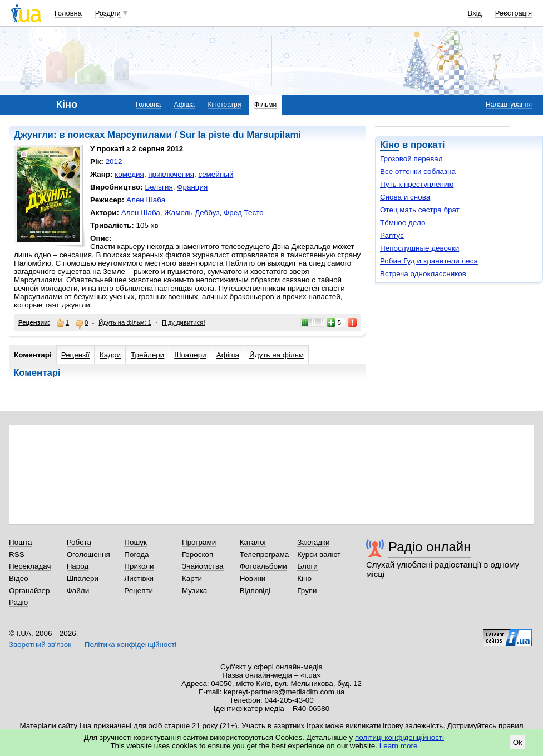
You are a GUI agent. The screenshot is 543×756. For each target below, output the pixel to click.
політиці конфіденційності (399, 737)
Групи (307, 591)
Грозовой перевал (411, 159)
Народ (78, 566)
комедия (129, 174)
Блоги (307, 566)
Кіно (390, 145)
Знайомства (203, 566)
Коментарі (33, 355)
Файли (78, 591)
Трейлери (147, 355)
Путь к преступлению (417, 184)
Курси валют (319, 554)
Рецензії (75, 355)
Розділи (108, 13)
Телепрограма (265, 554)
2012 (114, 161)
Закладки (313, 542)
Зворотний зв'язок (40, 645)
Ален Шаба (146, 200)
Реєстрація (514, 13)
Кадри (110, 355)
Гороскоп (198, 554)
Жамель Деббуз (192, 213)
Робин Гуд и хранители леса (429, 261)
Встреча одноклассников (423, 274)
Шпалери (190, 355)
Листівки (139, 578)
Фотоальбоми (263, 566)
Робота (79, 542)
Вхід (475, 13)
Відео (19, 578)
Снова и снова (405, 197)
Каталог (253, 542)
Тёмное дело (403, 223)
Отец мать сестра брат (420, 210)
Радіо (18, 602)
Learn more (399, 746)
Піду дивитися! (184, 322)
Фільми (265, 105)
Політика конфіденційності (130, 645)
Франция (192, 187)
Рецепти (139, 591)
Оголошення (88, 554)
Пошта (20, 542)
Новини (253, 578)
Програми (199, 542)
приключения (171, 174)
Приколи (139, 566)
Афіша (184, 105)
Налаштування (509, 105)
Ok (518, 742)
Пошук (135, 542)
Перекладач (30, 566)
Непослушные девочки (419, 248)
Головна (68, 13)
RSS (17, 554)
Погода (136, 554)
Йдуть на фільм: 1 (125, 322)
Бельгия (159, 187)
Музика (194, 591)
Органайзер (29, 591)
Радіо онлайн (430, 547)
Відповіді (255, 591)
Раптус (392, 235)
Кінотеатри (224, 105)
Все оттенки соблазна (418, 171)
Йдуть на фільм (277, 355)
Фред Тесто (244, 213)
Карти (192, 578)
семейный (216, 174)
